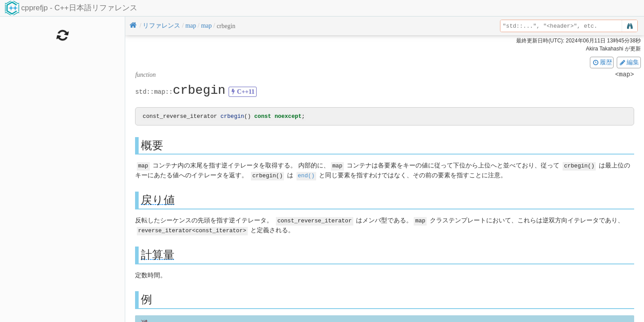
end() (306, 175)
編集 (629, 62)
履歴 (602, 62)
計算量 (158, 254)
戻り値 (158, 200)
